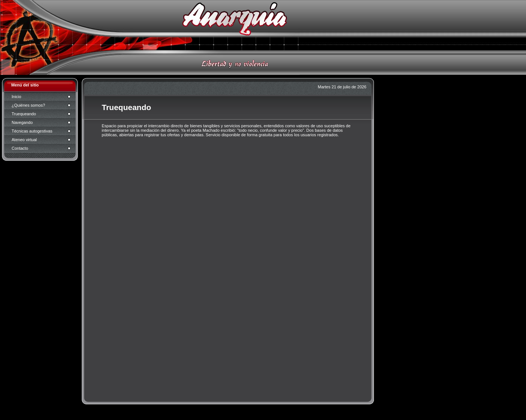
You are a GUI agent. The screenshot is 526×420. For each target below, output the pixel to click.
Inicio (16, 97)
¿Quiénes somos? (28, 105)
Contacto (20, 148)
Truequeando (24, 114)
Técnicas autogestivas (32, 131)
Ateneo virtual (24, 140)
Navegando (22, 122)
